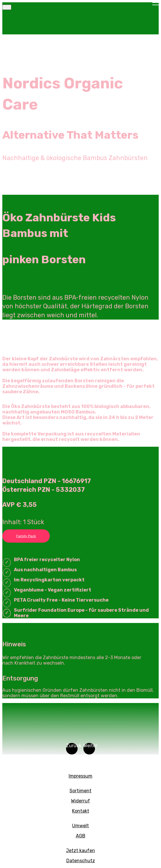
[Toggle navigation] (7, 7)
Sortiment (80, 791)
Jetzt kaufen (80, 851)
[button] (72, 749)
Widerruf (80, 801)
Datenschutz (81, 861)
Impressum (80, 776)
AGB (81, 836)
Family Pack (26, 536)
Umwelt (80, 826)
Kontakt (81, 811)
